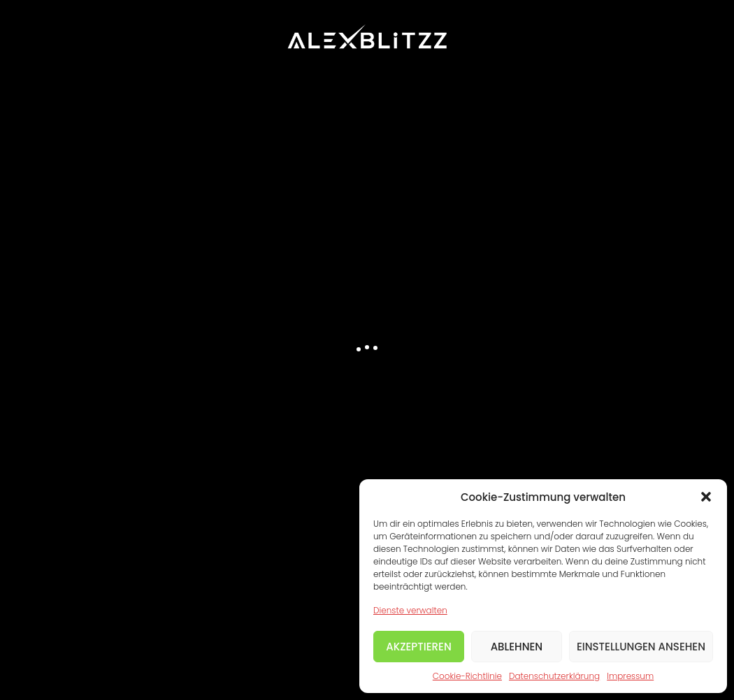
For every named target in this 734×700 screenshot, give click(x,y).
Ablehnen (517, 647)
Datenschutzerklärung (554, 676)
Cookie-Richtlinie (467, 676)
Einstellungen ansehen (641, 647)
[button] (706, 497)
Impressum (630, 676)
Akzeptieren (419, 647)
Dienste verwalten (410, 610)
